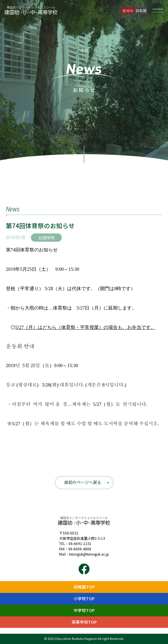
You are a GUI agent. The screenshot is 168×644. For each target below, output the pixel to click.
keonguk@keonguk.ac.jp (89, 554)
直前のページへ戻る (83, 482)
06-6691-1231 (80, 543)
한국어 (128, 10)
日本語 (141, 10)
